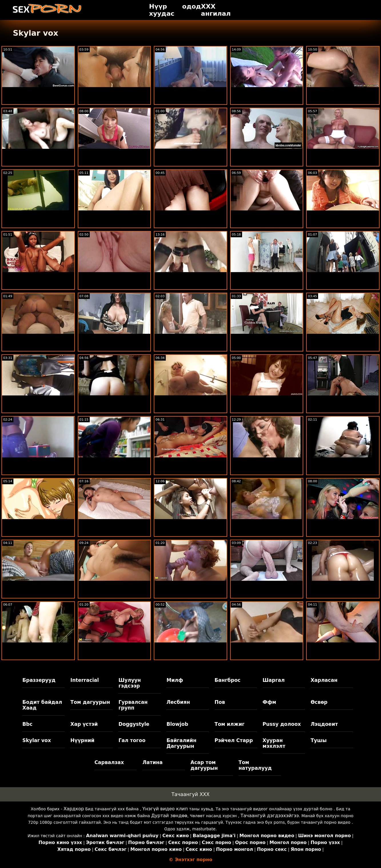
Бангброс (228, 680)
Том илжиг (230, 724)
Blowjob (177, 724)
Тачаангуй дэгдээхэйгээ (270, 816)
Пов (220, 702)
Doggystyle (134, 724)
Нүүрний (82, 740)
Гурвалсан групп (133, 705)
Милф (175, 680)
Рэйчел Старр (234, 740)
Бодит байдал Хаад (42, 705)
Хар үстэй (84, 724)
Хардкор (74, 809)
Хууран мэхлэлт (274, 743)
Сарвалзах (109, 762)
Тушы (319, 740)
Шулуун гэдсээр (129, 683)
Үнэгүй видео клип (165, 809)
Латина (152, 762)
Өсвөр (319, 702)
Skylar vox (37, 740)
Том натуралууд (255, 765)
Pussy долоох (282, 724)
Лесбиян (178, 702)
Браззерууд (39, 680)
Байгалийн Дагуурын (181, 743)
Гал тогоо (132, 740)
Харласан (324, 680)
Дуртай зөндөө (169, 816)
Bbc (27, 724)
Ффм (270, 702)
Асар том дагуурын (204, 765)
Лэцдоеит (324, 724)
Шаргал (274, 680)
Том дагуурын (90, 702)
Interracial (85, 680)
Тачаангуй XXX (190, 794)
